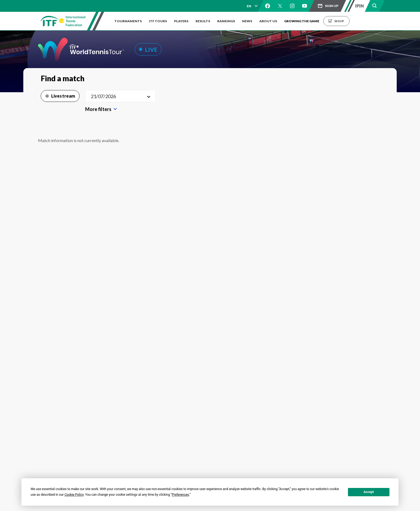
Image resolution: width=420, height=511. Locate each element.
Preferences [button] (180, 495)
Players (183, 21)
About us (273, 21)
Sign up (332, 6)
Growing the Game (307, 21)
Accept (369, 492)
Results (205, 21)
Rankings (229, 21)
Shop (345, 21)
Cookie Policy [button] (74, 495)
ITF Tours (159, 21)
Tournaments (128, 21)
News (251, 21)
